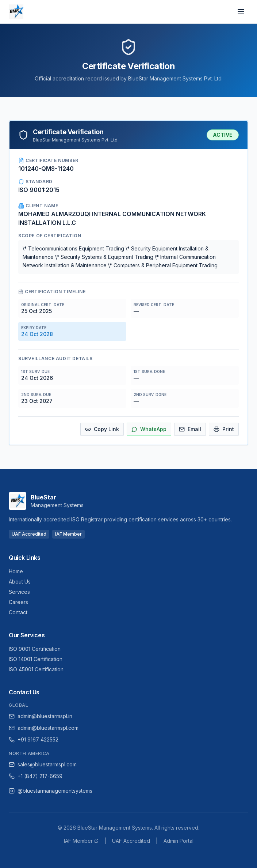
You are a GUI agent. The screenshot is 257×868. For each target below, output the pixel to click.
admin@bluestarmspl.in (41, 716)
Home (16, 571)
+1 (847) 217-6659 (36, 776)
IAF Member (81, 841)
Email (190, 429)
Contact (18, 612)
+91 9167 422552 (34, 739)
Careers (18, 602)
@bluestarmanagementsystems (51, 791)
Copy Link (102, 429)
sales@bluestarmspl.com (43, 764)
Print (224, 429)
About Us (20, 582)
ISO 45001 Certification (36, 669)
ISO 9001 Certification (35, 649)
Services (19, 592)
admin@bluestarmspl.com (44, 728)
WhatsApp (149, 429)
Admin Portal (179, 841)
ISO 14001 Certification (36, 659)
